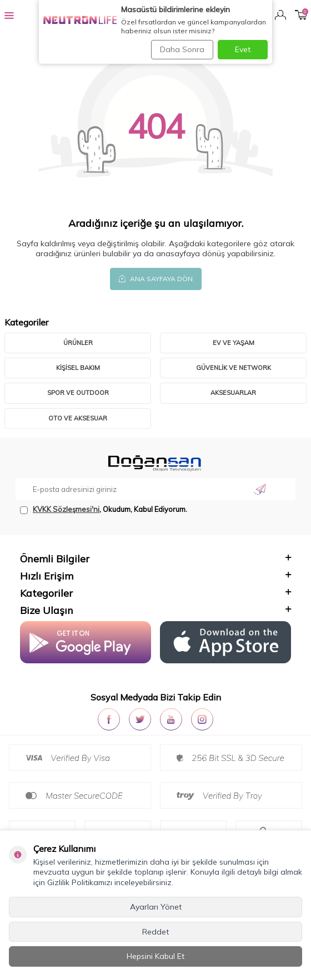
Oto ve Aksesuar (78, 418)
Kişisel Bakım (78, 368)
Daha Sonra (182, 49)
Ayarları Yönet (156, 907)
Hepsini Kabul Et (155, 956)
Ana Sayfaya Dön (156, 278)
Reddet (155, 932)
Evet (243, 49)
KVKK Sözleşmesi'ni (66, 509)
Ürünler (78, 343)
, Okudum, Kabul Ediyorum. (104, 509)
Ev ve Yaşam (234, 343)
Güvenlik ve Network (234, 368)
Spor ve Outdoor (78, 393)
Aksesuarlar (233, 393)
